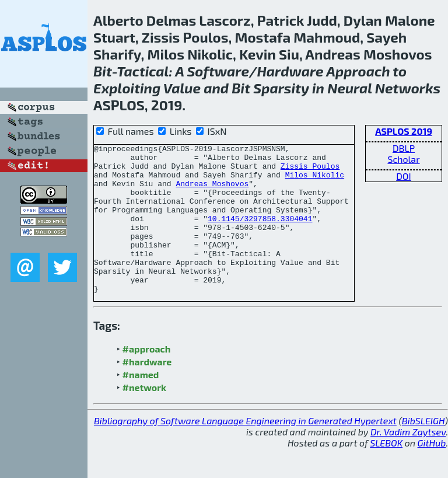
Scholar (403, 159)
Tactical (143, 71)
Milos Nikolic (315, 182)
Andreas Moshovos (212, 192)
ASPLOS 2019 (404, 131)
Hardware (290, 71)
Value (182, 88)
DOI (404, 176)
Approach (358, 71)
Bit (103, 71)
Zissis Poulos (310, 171)
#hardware (147, 391)
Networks (408, 88)
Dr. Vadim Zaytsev (408, 461)
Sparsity (281, 88)
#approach (147, 378)
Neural (349, 88)
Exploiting (127, 88)
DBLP (404, 148)
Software (218, 71)
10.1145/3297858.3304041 (260, 234)
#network (144, 417)
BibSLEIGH (423, 450)
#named (141, 404)
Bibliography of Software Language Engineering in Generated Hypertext (245, 450)
